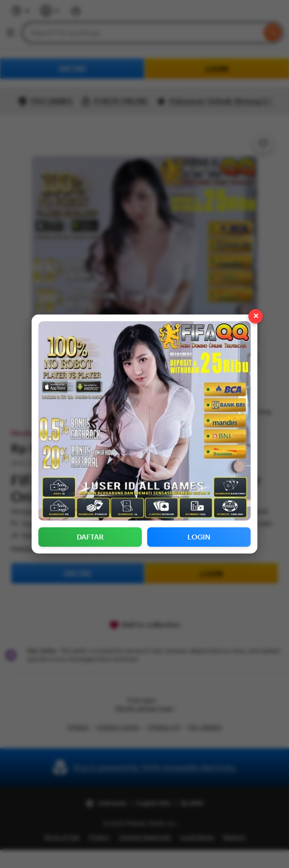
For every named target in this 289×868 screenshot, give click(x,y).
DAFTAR (90, 537)
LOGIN (199, 537)
